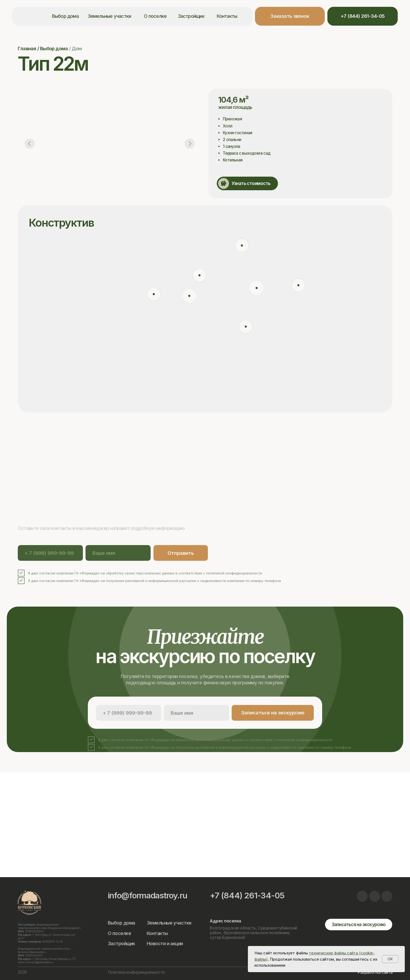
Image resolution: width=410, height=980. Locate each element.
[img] (362, 896)
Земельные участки (109, 16)
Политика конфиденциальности (136, 972)
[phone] (50, 553)
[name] (118, 553)
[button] (290, 16)
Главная (27, 48)
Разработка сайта (375, 972)
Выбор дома (65, 16)
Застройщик (191, 16)
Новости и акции (165, 943)
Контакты (227, 16)
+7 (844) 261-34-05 (247, 895)
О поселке (155, 16)
